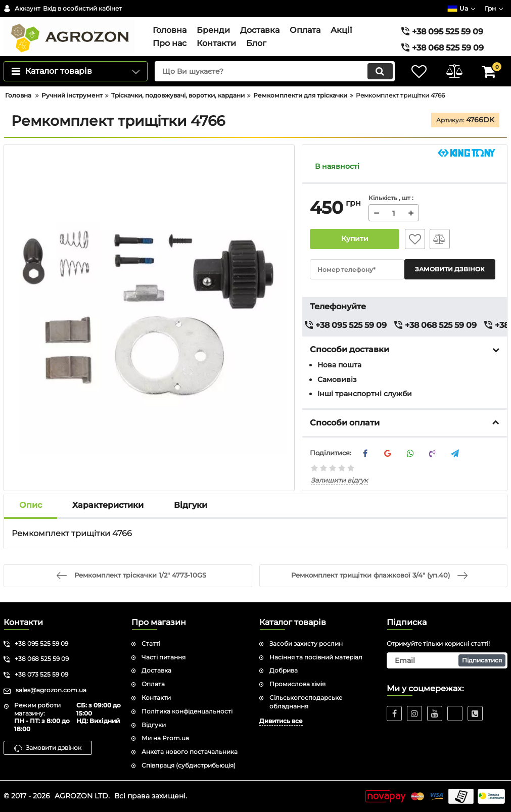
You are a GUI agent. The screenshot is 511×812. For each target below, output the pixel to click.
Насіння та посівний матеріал (316, 657)
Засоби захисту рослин (306, 643)
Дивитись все (281, 721)
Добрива (284, 670)
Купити (355, 239)
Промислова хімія (297, 684)
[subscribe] (447, 660)
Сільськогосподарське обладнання (306, 702)
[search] (274, 71)
